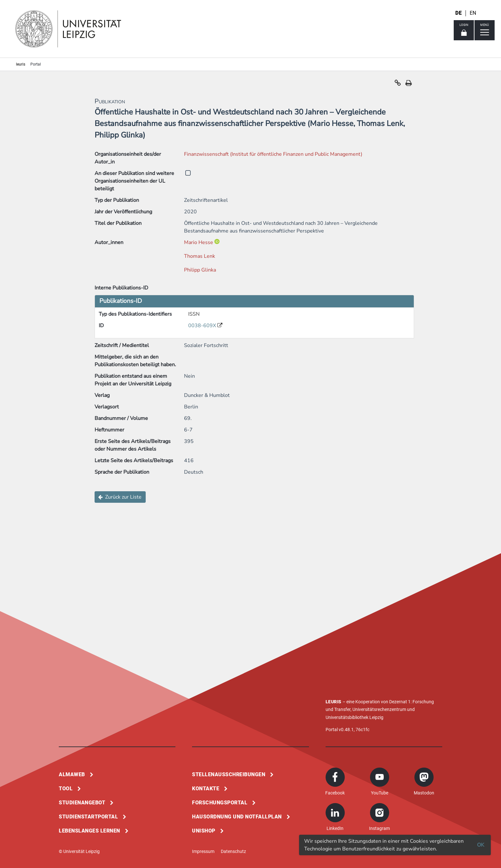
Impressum (203, 851)
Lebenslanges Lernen (89, 831)
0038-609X (203, 326)
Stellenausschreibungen (229, 774)
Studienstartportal (88, 817)
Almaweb (72, 774)
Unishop (204, 831)
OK (481, 845)
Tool (66, 789)
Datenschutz (233, 851)
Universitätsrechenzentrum (379, 709)
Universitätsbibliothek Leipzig (355, 717)
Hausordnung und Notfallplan (237, 817)
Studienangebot (82, 803)
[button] (398, 84)
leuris (21, 64)
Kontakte (206, 789)
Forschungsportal (220, 803)
